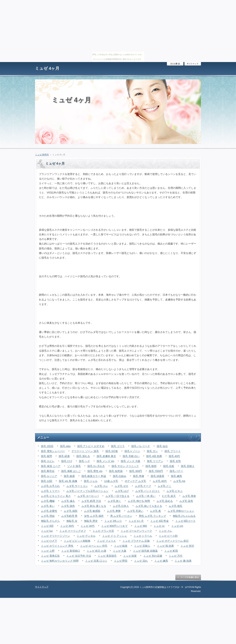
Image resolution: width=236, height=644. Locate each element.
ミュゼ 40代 (87, 526)
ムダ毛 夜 (155, 511)
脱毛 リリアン (155, 461)
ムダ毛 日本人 (121, 506)
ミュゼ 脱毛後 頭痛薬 (145, 551)
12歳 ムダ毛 (111, 481)
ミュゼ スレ (166, 531)
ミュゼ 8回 (47, 526)
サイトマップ (193, 64)
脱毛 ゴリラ (118, 446)
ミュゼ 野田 (121, 561)
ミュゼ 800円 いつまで (114, 526)
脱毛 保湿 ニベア (51, 466)
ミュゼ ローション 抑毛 (94, 546)
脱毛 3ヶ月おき (96, 466)
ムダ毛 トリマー (50, 491)
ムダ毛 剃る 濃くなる (94, 506)
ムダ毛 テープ (143, 486)
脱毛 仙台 (162, 446)
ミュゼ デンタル (86, 536)
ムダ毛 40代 (160, 481)
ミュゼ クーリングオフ (73, 531)
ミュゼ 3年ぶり (113, 521)
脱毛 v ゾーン (132, 451)
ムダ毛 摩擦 (114, 511)
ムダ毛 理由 (48, 516)
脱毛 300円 (136, 471)
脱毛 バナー (176, 471)
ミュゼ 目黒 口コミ (96, 561)
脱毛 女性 (175, 461)
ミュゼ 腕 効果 (183, 561)
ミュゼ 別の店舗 (153, 556)
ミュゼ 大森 (120, 551)
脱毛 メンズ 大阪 (131, 461)
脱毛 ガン (152, 451)
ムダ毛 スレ (101, 486)
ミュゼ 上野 (48, 551)
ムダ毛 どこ (164, 486)
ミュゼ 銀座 (121, 546)
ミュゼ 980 (141, 526)
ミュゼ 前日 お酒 (96, 551)
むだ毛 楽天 (169, 496)
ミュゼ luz (47, 531)
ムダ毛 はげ (122, 491)
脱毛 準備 (138, 476)
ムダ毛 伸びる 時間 (139, 501)
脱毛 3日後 (112, 451)
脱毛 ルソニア (49, 476)
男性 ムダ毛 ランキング (152, 516)
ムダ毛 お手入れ (50, 486)
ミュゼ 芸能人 (142, 546)
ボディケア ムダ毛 (135, 481)
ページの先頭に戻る (188, 577)
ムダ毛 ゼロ (122, 486)
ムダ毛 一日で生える (117, 496)
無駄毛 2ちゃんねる (184, 516)
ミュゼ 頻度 (130, 556)
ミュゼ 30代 (67, 526)
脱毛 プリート (173, 451)
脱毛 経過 (64, 456)
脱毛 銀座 (69, 476)
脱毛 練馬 (176, 476)
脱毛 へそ (84, 461)
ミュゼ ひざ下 (49, 541)
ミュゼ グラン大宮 (103, 531)
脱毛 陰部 (151, 466)
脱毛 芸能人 (188, 466)
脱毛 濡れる (83, 456)
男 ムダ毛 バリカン (121, 516)
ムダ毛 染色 (186, 501)
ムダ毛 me (179, 481)
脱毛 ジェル (91, 481)
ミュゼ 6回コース (185, 521)
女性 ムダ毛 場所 (94, 516)
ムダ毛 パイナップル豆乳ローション (87, 491)
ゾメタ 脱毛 (74, 466)
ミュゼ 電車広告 (50, 556)
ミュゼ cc (159, 526)
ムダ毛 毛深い (135, 511)
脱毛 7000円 (156, 471)
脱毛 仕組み (120, 476)
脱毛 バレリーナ (141, 446)
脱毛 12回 (47, 481)
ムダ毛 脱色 (68, 506)
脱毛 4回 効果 (154, 456)
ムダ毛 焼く (114, 501)
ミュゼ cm (177, 526)
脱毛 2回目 (47, 446)
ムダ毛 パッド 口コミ (148, 491)
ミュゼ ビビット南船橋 (77, 541)
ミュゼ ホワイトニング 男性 (57, 546)
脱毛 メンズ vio (105, 461)
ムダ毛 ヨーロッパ (88, 496)
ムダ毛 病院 (71, 511)
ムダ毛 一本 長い (146, 496)
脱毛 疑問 (46, 456)
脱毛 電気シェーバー (53, 451)
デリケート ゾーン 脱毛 (85, 451)
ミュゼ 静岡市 (42, 155)
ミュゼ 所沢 (187, 546)
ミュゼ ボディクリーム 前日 (172, 541)
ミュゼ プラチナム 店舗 (136, 541)
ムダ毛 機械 (48, 501)
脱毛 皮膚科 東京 (106, 456)
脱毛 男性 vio (95, 471)
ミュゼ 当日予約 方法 (79, 556)
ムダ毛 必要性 (49, 511)
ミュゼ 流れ (141, 561)
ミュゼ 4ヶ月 (47, 68)
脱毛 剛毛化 (48, 471)
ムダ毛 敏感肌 (92, 511)
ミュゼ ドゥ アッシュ (114, 536)
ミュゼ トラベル (143, 536)
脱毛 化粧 (169, 466)
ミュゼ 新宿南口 (71, 551)
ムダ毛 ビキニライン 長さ (56, 496)
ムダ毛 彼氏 (176, 506)
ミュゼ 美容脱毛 (107, 556)
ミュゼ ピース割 (168, 536)
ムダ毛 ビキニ (175, 491)
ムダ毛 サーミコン (77, 486)
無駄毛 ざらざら (50, 521)
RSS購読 (175, 64)
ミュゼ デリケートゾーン (55, 536)
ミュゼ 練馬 (161, 561)
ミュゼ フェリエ (106, 541)
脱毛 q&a (65, 446)
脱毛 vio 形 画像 (68, 481)
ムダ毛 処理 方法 (91, 501)
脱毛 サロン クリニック (125, 466)
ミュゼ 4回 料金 (159, 521)
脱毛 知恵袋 (116, 471)
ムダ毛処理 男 (69, 516)
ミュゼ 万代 (176, 556)
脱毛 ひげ (67, 461)
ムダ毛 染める (165, 501)
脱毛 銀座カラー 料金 (94, 476)
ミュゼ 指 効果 (165, 546)
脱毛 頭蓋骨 (157, 476)
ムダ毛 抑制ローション (181, 511)
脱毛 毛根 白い (131, 456)
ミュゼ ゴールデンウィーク (136, 531)
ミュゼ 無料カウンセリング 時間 (60, 561)
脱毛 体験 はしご (71, 471)
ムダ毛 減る (68, 501)
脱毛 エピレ (48, 461)
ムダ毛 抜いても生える (149, 506)
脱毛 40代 (174, 456)
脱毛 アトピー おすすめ (91, 446)
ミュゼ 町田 (171, 551)
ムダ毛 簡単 (189, 496)
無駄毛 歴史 (91, 521)
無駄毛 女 (72, 521)
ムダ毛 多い (48, 506)
